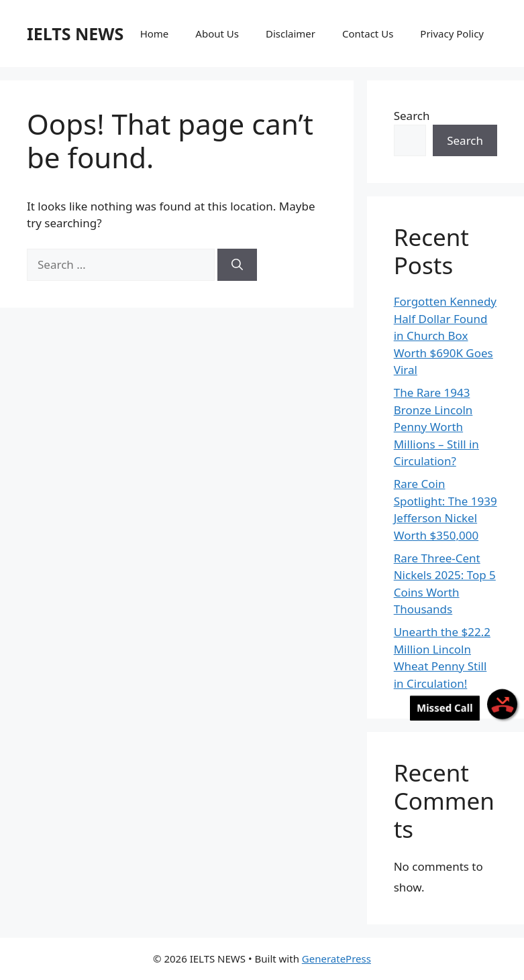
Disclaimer (291, 34)
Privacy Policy (452, 34)
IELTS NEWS (75, 34)
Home (155, 34)
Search (412, 116)
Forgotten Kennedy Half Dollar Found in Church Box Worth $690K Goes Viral (445, 335)
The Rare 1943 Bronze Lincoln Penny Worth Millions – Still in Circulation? (436, 427)
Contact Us (368, 34)
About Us (217, 34)
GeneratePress (336, 959)
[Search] (237, 265)
